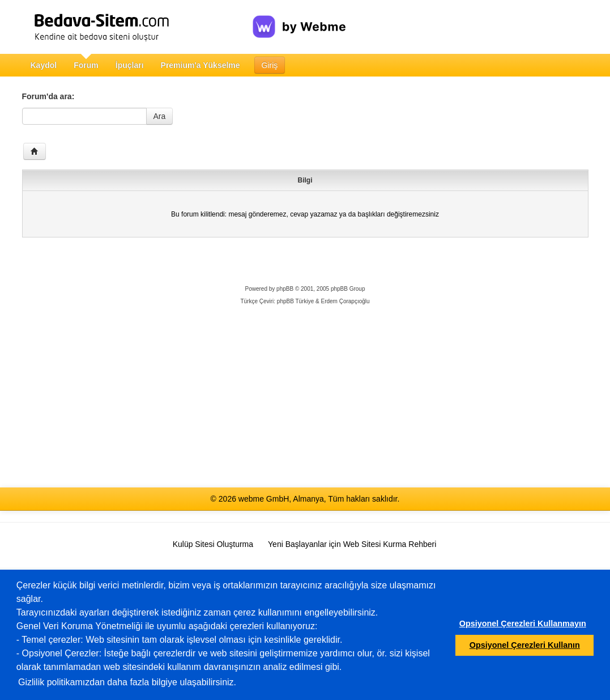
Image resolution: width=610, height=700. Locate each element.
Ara (160, 116)
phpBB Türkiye (295, 301)
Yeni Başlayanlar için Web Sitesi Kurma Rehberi (352, 544)
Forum (86, 65)
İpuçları (130, 65)
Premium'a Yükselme (201, 65)
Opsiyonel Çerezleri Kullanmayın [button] (523, 623)
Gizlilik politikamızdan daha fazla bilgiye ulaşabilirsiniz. (127, 682)
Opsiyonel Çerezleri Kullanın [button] (525, 645)
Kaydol (44, 65)
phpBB (285, 289)
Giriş (270, 65)
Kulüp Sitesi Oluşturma (213, 544)
